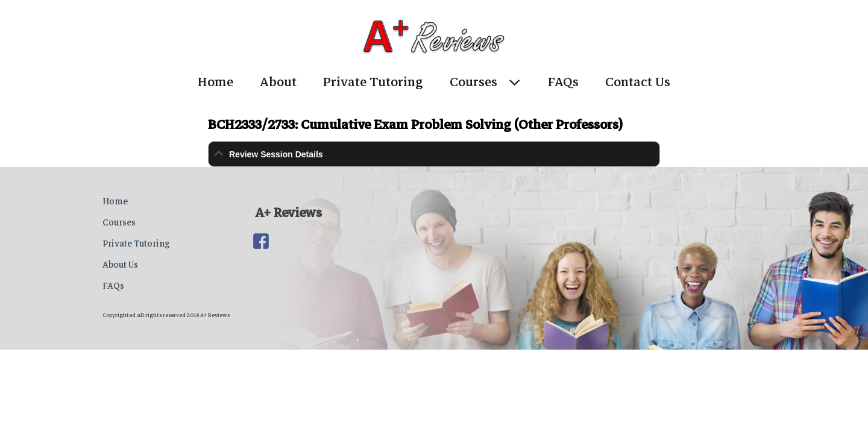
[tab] (434, 154)
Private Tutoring (373, 82)
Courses (473, 82)
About (278, 82)
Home (215, 82)
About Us (120, 265)
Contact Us (638, 82)
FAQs (563, 82)
